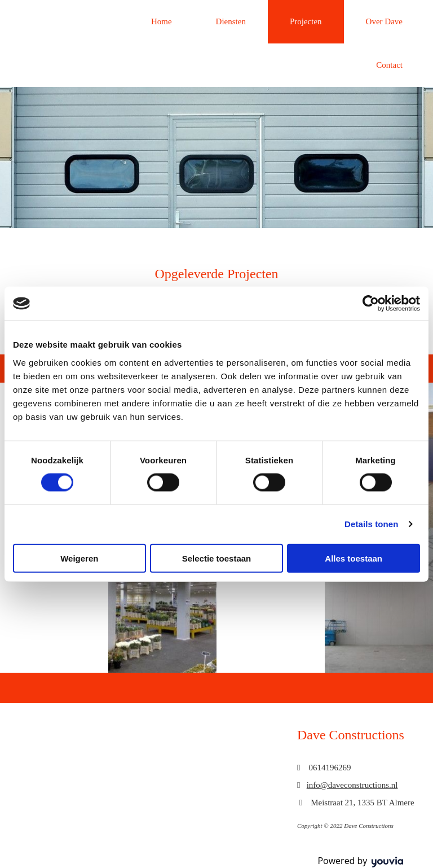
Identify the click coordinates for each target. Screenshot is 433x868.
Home (162, 21)
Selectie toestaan (217, 558)
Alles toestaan (354, 558)
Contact (389, 65)
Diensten (231, 21)
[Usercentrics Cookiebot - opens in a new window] (371, 304)
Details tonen (371, 524)
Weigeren (79, 558)
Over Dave (384, 21)
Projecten (306, 21)
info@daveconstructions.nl (352, 785)
